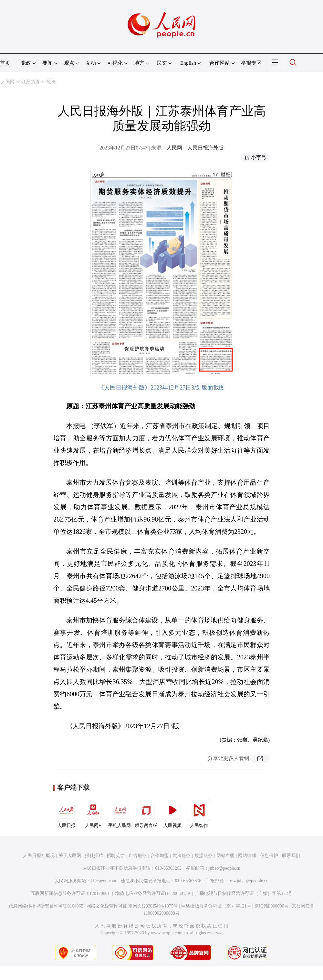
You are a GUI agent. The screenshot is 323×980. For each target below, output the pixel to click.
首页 (5, 63)
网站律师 (247, 856)
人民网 (8, 82)
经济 (51, 82)
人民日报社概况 (39, 856)
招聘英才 (116, 856)
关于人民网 (70, 856)
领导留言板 (146, 813)
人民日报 (67, 813)
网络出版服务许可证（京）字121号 (216, 906)
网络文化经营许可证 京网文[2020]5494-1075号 (132, 906)
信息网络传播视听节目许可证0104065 (46, 906)
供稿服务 (182, 856)
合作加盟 (160, 856)
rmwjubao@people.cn (248, 881)
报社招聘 (94, 856)
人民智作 (199, 813)
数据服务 (203, 856)
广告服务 (138, 856)
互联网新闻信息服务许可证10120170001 (70, 893)
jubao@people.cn (224, 868)
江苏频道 (31, 82)
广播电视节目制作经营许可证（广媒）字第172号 (244, 893)
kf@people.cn (104, 881)
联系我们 (291, 856)
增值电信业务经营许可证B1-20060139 (153, 893)
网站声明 (225, 856)
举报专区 (251, 63)
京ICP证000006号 (272, 906)
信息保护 (269, 856)
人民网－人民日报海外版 (195, 148)
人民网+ (93, 813)
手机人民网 (120, 813)
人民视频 (172, 813)
